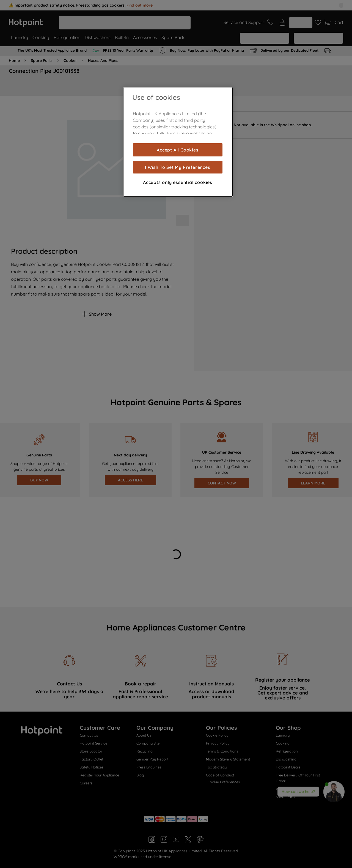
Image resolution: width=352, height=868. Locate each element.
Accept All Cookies (178, 150)
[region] (178, 142)
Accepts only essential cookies (178, 182)
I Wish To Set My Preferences (178, 167)
